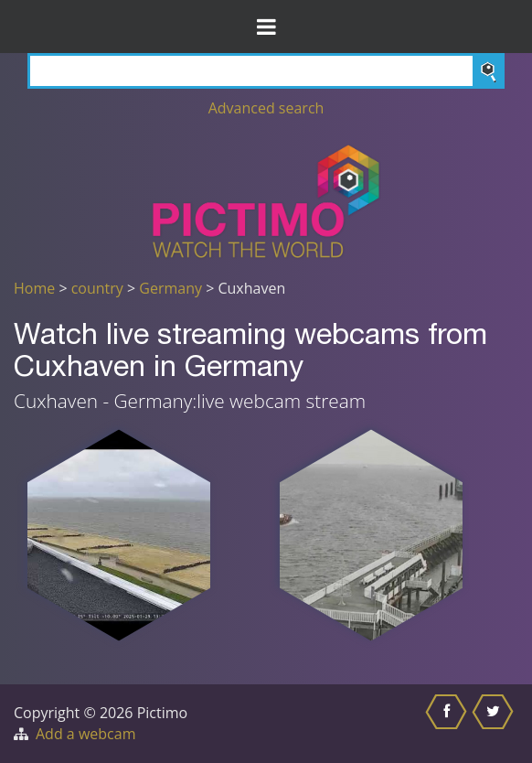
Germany (170, 288)
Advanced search (266, 108)
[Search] (266, 71)
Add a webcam (85, 734)
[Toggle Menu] (266, 27)
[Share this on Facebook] (448, 724)
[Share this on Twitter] (495, 724)
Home (34, 288)
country (97, 288)
